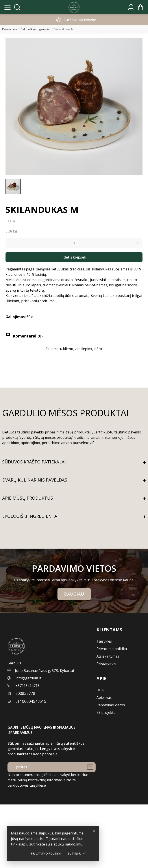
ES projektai (106, 712)
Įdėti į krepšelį (74, 257)
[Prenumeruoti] (90, 767)
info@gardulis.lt (28, 678)
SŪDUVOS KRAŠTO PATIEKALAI (34, 462)
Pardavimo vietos (111, 705)
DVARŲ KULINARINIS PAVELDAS (35, 480)
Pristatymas (106, 664)
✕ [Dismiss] (94, 831)
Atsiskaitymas (108, 656)
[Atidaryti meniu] (7, 7)
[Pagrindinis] (74, 7)
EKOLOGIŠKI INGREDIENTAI (30, 516)
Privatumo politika (46, 853)
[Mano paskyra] (131, 7)
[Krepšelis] (141, 7)
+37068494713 (27, 686)
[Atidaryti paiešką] (17, 7)
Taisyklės (104, 641)
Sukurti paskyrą (13, 823)
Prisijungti (8, 818)
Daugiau (74, 594)
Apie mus (104, 697)
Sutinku (77, 853)
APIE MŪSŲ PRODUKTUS (28, 498)
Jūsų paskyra (11, 807)
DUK (100, 690)
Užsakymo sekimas (16, 812)
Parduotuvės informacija (20, 865)
